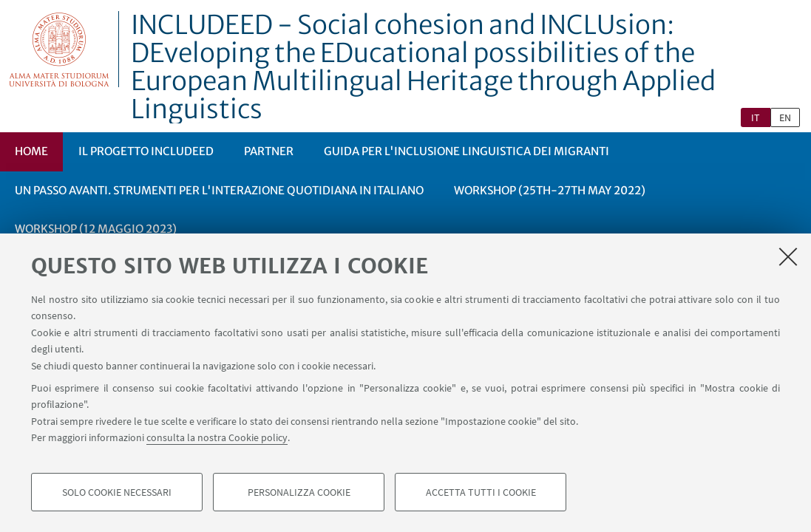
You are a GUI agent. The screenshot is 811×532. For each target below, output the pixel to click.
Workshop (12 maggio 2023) (96, 229)
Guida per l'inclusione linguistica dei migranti (466, 151)
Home (31, 151)
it (756, 117)
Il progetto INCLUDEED (146, 151)
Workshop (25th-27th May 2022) (550, 190)
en (785, 117)
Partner (269, 151)
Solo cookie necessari (117, 492)
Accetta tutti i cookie (481, 492)
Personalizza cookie (299, 492)
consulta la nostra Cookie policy (217, 437)
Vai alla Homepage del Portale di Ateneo (60, 49)
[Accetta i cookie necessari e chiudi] (788, 256)
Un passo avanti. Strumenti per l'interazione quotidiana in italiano (219, 190)
